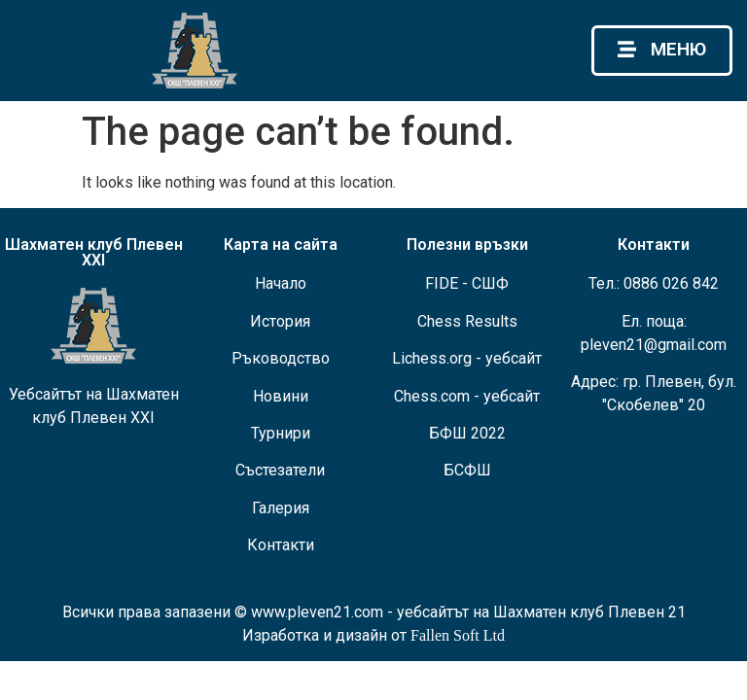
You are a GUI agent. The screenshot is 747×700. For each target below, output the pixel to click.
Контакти (281, 545)
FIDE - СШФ (467, 283)
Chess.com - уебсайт (467, 396)
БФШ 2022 (467, 433)
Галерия (281, 508)
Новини (281, 396)
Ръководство (281, 358)
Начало (281, 283)
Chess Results (467, 321)
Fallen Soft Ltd (458, 635)
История (280, 321)
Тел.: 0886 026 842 (654, 283)
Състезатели (280, 470)
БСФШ (467, 470)
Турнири (281, 433)
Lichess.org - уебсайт (467, 358)
